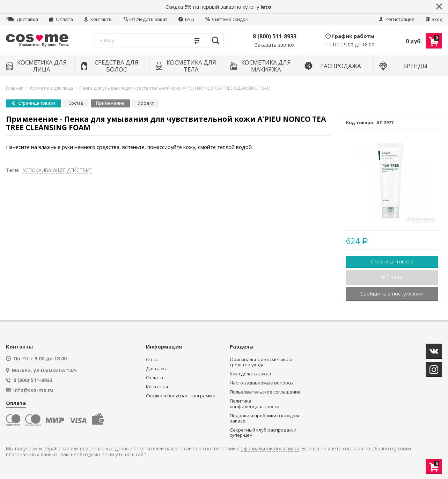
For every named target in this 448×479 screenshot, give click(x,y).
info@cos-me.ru (33, 390)
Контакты (98, 19)
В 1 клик (392, 277)
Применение (110, 103)
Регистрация (397, 19)
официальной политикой (270, 449)
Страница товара (34, 103)
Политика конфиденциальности (255, 404)
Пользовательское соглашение (265, 392)
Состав (76, 103)
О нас (152, 360)
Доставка (22, 19)
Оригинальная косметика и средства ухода (261, 362)
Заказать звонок (275, 45)
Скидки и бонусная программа (181, 396)
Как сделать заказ (250, 374)
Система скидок (227, 19)
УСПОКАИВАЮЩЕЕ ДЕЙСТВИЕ (57, 170)
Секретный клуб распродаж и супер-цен (263, 433)
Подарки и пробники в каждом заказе (264, 418)
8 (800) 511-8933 (275, 36)
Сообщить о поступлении (392, 293)
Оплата (61, 19)
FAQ (186, 19)
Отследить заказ (146, 19)
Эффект (146, 103)
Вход (434, 19)
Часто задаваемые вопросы (262, 383)
